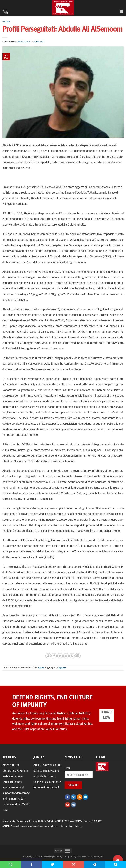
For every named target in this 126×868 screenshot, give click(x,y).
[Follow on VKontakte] (74, 805)
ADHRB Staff (39, 41)
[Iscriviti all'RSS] (79, 797)
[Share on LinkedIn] (78, 656)
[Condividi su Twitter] (60, 656)
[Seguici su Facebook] (68, 797)
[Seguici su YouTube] (68, 805)
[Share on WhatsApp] (48, 656)
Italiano (6, 22)
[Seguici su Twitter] (74, 797)
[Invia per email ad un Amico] (66, 656)
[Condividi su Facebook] (54, 656)
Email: (68, 768)
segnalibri (63, 667)
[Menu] (122, 11)
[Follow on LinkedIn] (85, 797)
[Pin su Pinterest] (72, 656)
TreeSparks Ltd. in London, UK (90, 856)
